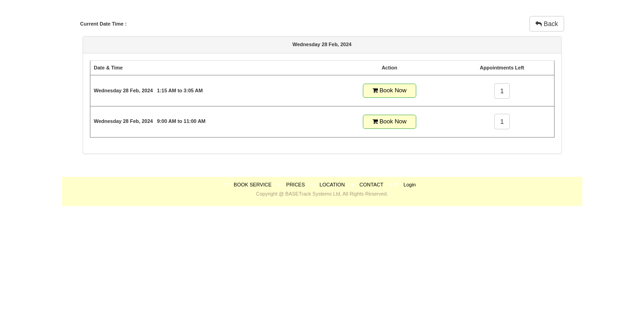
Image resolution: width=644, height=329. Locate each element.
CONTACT (372, 185)
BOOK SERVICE (253, 185)
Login (410, 185)
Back (547, 24)
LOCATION (332, 185)
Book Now (390, 90)
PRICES (296, 185)
